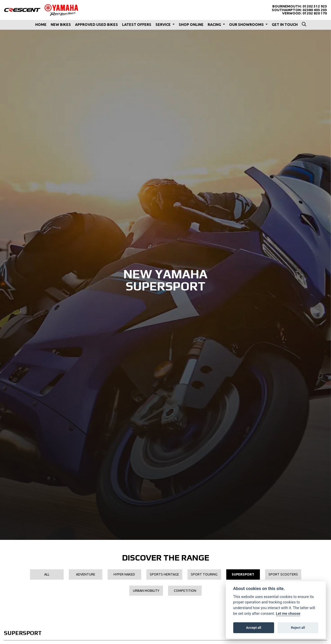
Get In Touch (285, 25)
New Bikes (61, 25)
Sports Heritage (164, 574)
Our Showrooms (247, 25)
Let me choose (288, 614)
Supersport (243, 574)
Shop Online (191, 25)
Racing (215, 25)
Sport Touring (204, 574)
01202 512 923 (315, 6)
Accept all (254, 628)
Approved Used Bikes (96, 25)
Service (163, 25)
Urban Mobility (146, 591)
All (47, 574)
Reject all (298, 628)
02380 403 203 (315, 10)
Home (41, 25)
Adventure (86, 574)
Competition (185, 591)
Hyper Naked (124, 574)
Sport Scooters (283, 574)
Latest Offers (137, 25)
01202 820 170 (315, 13)
